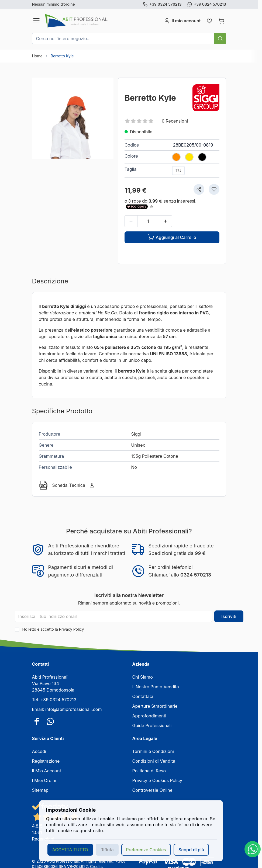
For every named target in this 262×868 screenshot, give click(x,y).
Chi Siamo (143, 677)
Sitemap (40, 790)
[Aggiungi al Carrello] (172, 237)
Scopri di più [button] (191, 850)
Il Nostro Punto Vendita (156, 687)
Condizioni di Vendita (154, 761)
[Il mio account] (182, 21)
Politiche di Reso (149, 771)
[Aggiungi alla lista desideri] (214, 189)
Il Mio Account (47, 771)
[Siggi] (206, 98)
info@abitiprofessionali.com (73, 709)
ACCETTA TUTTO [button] (70, 850)
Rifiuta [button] (107, 850)
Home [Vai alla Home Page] (37, 56)
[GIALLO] (189, 156)
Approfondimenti (149, 716)
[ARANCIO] (176, 156)
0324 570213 (196, 575)
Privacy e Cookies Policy (157, 780)
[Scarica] (92, 485)
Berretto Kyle (62, 56)
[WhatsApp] (253, 849)
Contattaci (143, 696)
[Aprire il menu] (36, 21)
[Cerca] (220, 39)
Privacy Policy (72, 629)
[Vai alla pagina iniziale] (104, 21)
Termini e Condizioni (153, 751)
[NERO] (202, 156)
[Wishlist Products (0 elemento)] (209, 21)
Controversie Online (152, 790)
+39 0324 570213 (58, 700)
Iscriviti (229, 616)
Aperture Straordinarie (155, 706)
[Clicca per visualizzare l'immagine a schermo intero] (73, 118)
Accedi (39, 751)
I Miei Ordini (44, 780)
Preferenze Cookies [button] (146, 850)
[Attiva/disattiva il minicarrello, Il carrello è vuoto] (221, 21)
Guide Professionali (152, 725)
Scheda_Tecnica (69, 485)
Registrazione (46, 761)
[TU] (178, 171)
